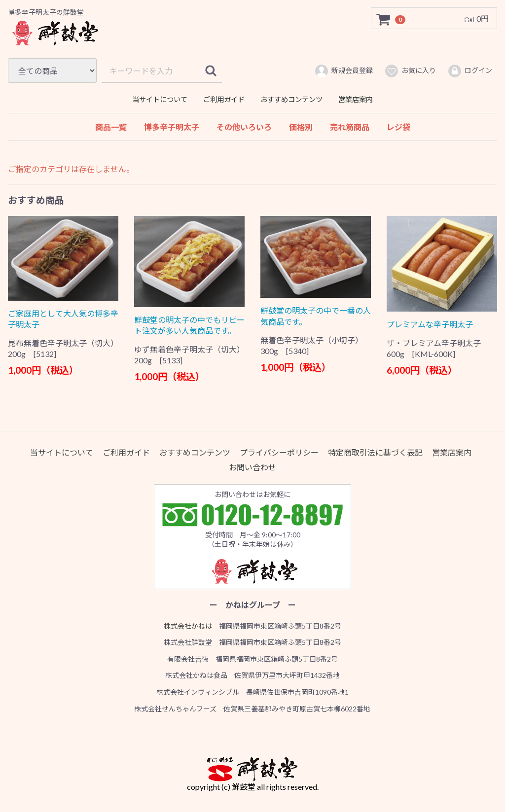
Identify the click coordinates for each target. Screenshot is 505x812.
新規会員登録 (343, 71)
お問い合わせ (252, 467)
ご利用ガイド (224, 99)
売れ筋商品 (350, 127)
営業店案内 (356, 99)
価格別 (301, 127)
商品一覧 (111, 127)
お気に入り (410, 71)
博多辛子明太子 (172, 127)
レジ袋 (398, 127)
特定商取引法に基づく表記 (375, 452)
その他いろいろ (244, 127)
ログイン (470, 71)
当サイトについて (160, 99)
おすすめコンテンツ (291, 99)
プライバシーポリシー (279, 452)
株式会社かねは (188, 625)
